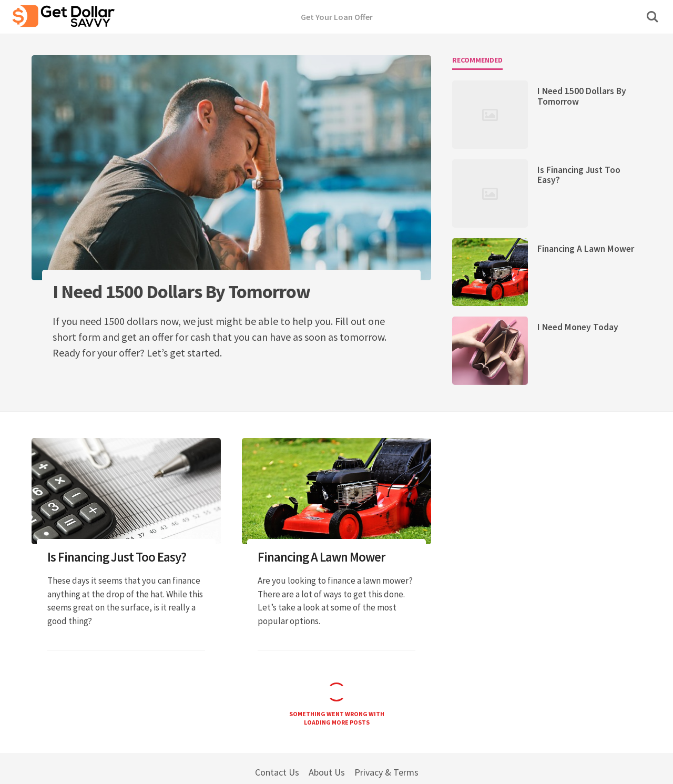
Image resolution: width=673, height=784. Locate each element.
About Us (327, 772)
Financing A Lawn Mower (586, 249)
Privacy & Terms (386, 772)
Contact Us (277, 772)
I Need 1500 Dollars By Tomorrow (582, 96)
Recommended (477, 60)
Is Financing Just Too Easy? (579, 175)
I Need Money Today (578, 327)
